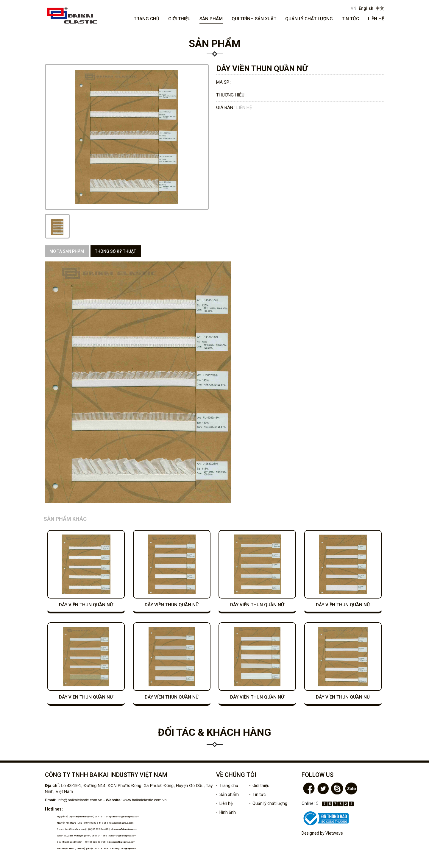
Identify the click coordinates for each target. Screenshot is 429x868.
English (366, 8)
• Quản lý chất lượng (268, 803)
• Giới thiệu (259, 786)
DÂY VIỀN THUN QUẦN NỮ (86, 605)
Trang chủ (146, 19)
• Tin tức (257, 794)
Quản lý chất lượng (309, 19)
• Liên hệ (224, 803)
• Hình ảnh (226, 812)
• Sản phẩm (227, 794)
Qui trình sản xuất (254, 19)
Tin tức (350, 19)
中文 (380, 8)
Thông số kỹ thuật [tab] (116, 251)
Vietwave (334, 833)
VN (354, 8)
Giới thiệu (179, 19)
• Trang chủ (227, 786)
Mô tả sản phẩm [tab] (67, 251)
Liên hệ (376, 19)
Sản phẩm (211, 19)
